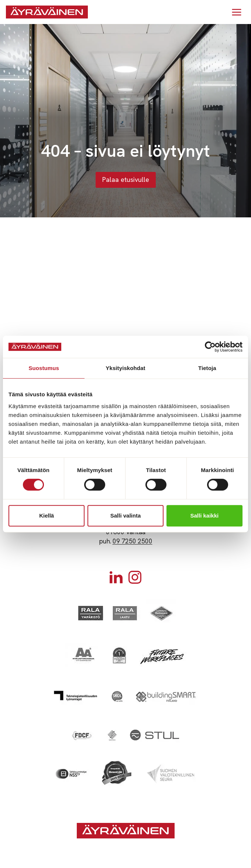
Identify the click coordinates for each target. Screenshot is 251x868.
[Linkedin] (116, 577)
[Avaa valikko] (236, 12)
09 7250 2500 (133, 541)
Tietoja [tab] (207, 368)
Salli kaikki (204, 516)
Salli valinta (126, 516)
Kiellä (47, 516)
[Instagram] (135, 577)
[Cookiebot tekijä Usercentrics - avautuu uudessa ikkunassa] (210, 347)
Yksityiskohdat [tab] (125, 368)
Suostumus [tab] (44, 368)
